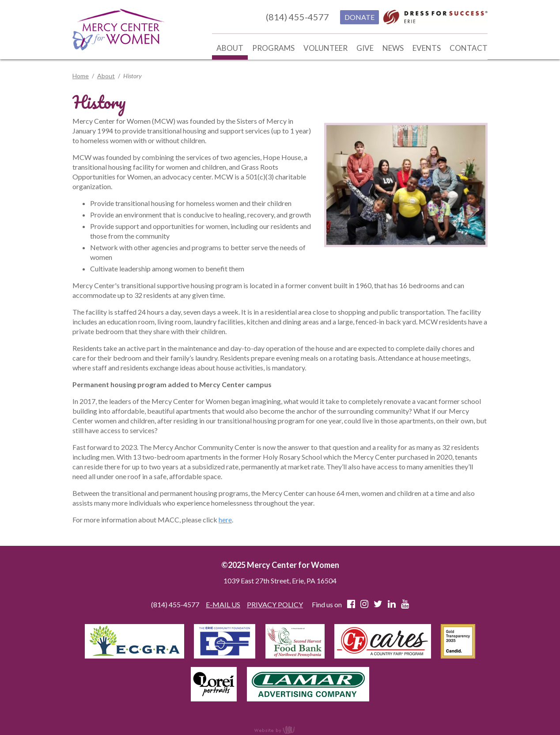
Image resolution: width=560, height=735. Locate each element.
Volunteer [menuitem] (325, 48)
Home (81, 76)
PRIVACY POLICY (275, 604)
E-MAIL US (223, 604)
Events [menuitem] (427, 48)
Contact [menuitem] (469, 48)
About (106, 76)
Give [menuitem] (365, 48)
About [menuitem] (230, 48)
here (225, 520)
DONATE (359, 17)
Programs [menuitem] (273, 48)
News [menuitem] (393, 48)
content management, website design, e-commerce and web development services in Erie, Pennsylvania (280, 730)
